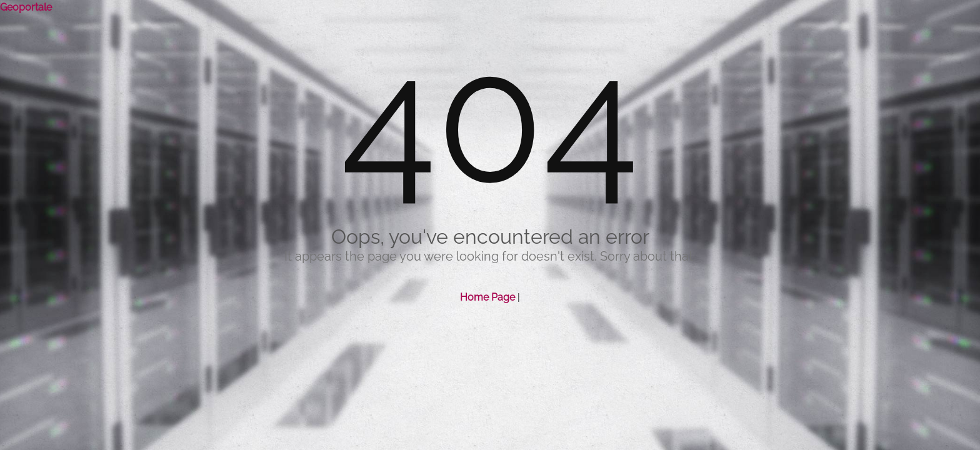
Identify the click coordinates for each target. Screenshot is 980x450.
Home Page (487, 297)
